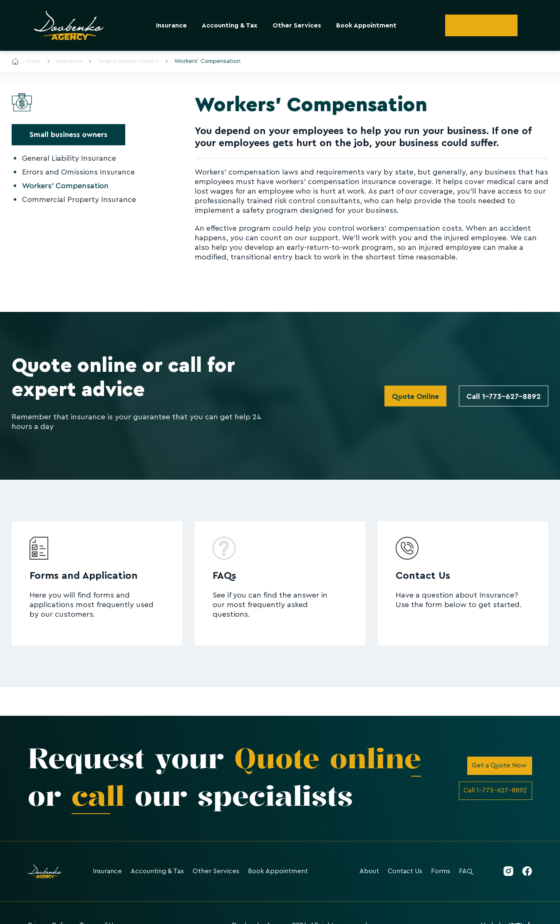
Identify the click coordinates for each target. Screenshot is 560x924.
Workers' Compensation (203, 61)
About (369, 871)
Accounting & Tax (230, 25)
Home (26, 61)
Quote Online (415, 396)
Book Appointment (366, 25)
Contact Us (405, 871)
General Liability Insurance (69, 158)
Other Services (297, 25)
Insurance (171, 25)
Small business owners (124, 61)
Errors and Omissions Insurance (78, 172)
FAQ (466, 871)
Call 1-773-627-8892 (504, 396)
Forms (441, 871)
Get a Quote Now (499, 765)
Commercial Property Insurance (79, 199)
